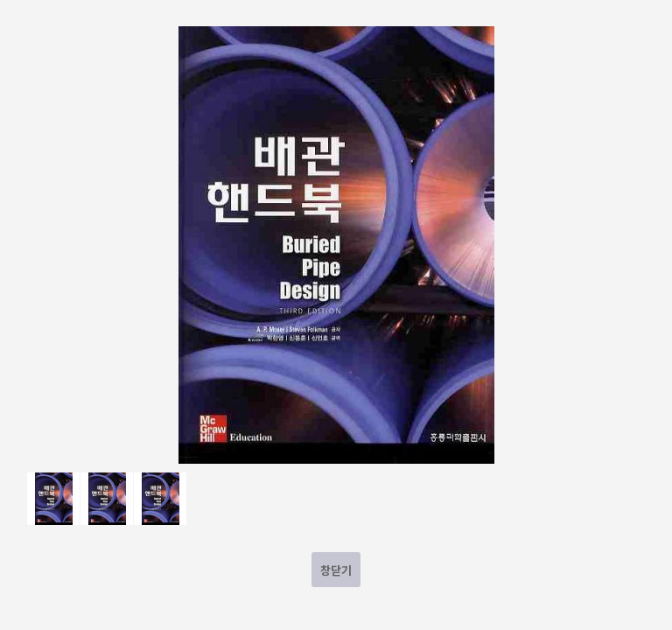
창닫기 (336, 570)
